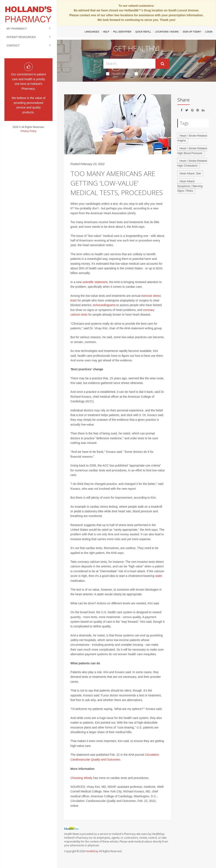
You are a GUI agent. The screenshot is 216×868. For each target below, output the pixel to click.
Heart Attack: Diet (190, 173)
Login (209, 32)
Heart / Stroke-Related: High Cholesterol (192, 163)
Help (106, 32)
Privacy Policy (29, 131)
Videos (142, 74)
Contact (13, 45)
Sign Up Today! (192, 32)
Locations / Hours (167, 32)
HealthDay (92, 851)
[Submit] (163, 64)
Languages (92, 32)
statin (159, 576)
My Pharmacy (17, 29)
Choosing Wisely (81, 778)
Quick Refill (143, 32)
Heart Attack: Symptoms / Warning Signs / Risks (190, 186)
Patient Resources (21, 37)
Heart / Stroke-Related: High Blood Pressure (192, 151)
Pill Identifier (122, 32)
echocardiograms (104, 305)
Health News (118, 74)
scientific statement (95, 282)
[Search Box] (129, 64)
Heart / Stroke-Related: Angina (192, 138)
